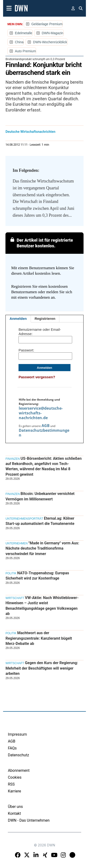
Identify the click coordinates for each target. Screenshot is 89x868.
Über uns (15, 807)
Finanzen (13, 459)
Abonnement (19, 770)
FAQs (12, 748)
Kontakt (14, 813)
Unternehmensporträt (24, 519)
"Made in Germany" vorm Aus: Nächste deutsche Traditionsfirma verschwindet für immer (42, 548)
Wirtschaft (15, 598)
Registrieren (45, 319)
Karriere (14, 791)
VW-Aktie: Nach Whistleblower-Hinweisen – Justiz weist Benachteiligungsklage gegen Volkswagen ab (42, 606)
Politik (11, 573)
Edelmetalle (24, 33)
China (19, 42)
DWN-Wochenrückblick (50, 42)
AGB (46, 426)
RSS (11, 784)
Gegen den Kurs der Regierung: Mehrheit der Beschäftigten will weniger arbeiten (42, 668)
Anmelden (18, 319)
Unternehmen (16, 543)
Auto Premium (26, 51)
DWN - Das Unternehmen (29, 820)
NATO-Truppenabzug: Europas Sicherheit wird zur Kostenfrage (37, 576)
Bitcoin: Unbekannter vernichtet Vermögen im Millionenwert (40, 496)
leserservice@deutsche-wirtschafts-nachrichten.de (41, 413)
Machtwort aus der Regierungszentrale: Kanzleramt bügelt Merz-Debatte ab (39, 638)
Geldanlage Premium (47, 24)
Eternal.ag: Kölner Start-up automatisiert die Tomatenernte (40, 521)
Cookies (15, 777)
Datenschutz (18, 755)
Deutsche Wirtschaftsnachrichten (30, 132)
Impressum (17, 734)
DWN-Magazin (53, 33)
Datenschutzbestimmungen (44, 433)
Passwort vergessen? (37, 377)
